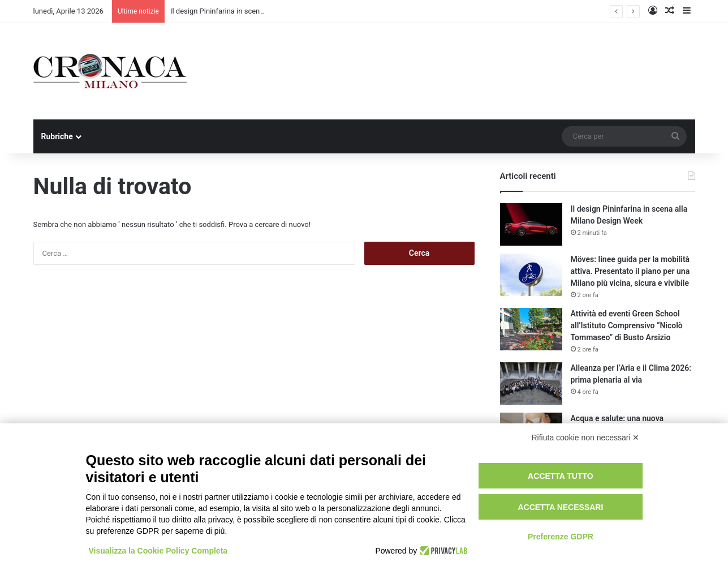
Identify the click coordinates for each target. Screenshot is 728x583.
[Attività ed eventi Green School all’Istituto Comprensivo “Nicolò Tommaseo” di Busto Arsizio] (531, 329)
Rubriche (57, 136)
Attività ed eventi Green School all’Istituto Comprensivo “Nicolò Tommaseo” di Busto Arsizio (627, 325)
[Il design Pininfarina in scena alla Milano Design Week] (531, 224)
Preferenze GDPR (561, 537)
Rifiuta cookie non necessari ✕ (586, 438)
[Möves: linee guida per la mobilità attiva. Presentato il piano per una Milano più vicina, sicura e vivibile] (531, 275)
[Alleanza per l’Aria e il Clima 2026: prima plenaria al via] (531, 383)
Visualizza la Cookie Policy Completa (158, 551)
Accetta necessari (560, 507)
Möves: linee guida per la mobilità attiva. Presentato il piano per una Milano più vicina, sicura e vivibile (630, 271)
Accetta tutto (561, 476)
